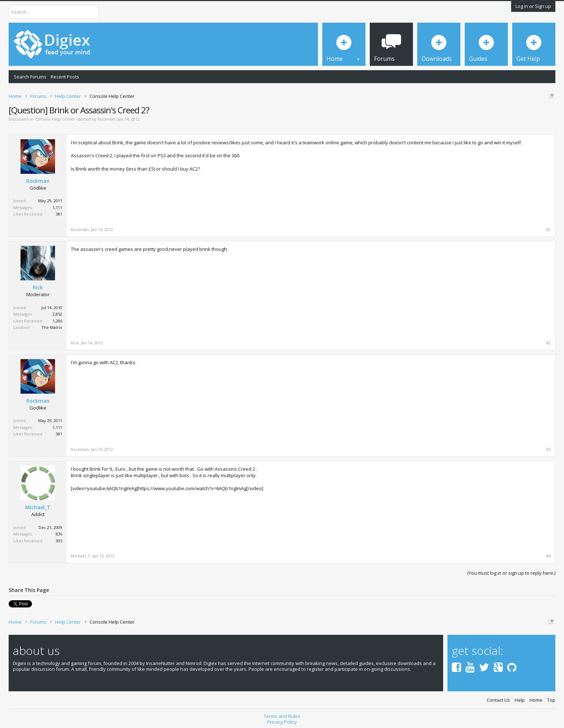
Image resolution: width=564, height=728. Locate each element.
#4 (548, 556)
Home (536, 700)
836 (59, 534)
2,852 (57, 314)
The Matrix (52, 327)
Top (551, 700)
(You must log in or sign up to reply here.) (511, 573)
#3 (548, 449)
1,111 (57, 207)
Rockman (106, 119)
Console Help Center (55, 119)
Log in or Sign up (533, 6)
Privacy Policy (282, 722)
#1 (548, 230)
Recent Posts (65, 77)
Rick (38, 288)
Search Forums (30, 77)
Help (520, 700)
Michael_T (38, 507)
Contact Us (498, 700)
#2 (548, 343)
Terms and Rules (282, 716)
